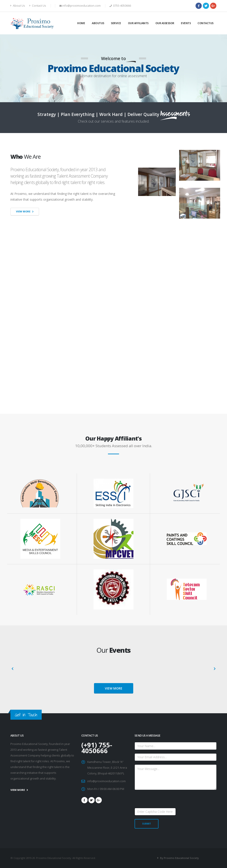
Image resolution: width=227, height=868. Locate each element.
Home (81, 23)
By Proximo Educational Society (179, 858)
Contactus (205, 23)
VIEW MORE (114, 688)
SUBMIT (147, 824)
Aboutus (98, 23)
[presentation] (13, 669)
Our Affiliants (138, 23)
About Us (18, 6)
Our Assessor (165, 23)
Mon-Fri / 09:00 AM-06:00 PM (106, 789)
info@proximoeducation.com (107, 781)
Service (116, 23)
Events (186, 23)
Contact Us (38, 6)
